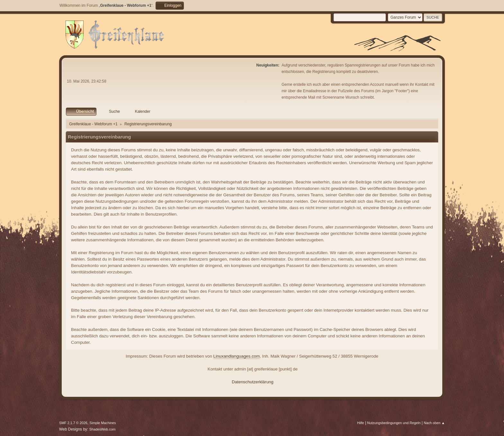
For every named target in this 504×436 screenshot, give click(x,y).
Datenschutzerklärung (253, 382)
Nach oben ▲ (434, 423)
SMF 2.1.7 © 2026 (73, 423)
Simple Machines (103, 423)
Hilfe (361, 423)
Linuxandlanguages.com (237, 356)
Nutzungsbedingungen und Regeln (394, 423)
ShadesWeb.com (103, 429)
